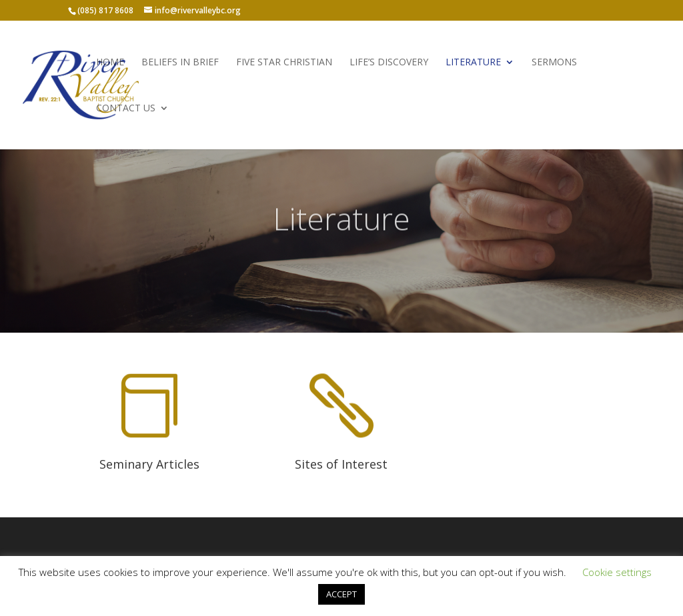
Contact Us (126, 109)
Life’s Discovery (389, 63)
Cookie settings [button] (617, 572)
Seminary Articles (149, 464)
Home (110, 63)
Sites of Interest (341, 464)
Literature (473, 63)
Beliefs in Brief (180, 63)
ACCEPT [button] (341, 594)
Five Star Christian (284, 63)
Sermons (554, 63)
